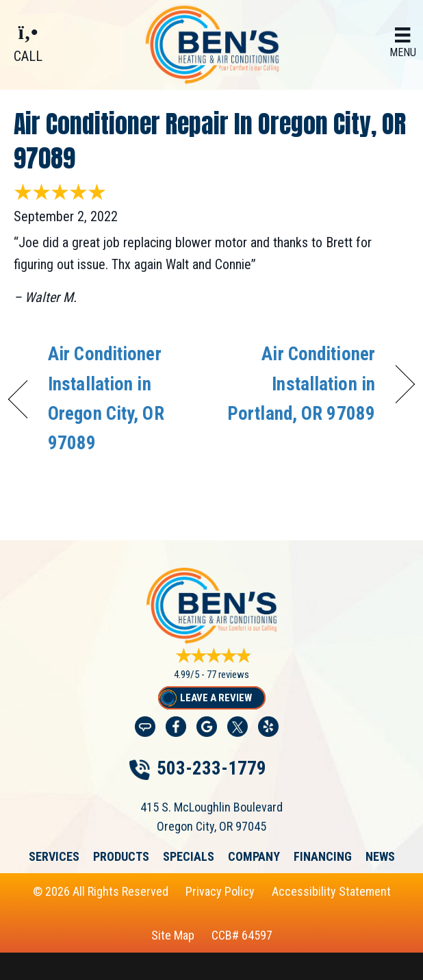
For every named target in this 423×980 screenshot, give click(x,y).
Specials (189, 857)
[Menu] (403, 43)
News (380, 857)
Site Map (173, 935)
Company (254, 857)
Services (54, 857)
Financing (323, 857)
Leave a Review (216, 698)
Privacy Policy (220, 891)
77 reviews (228, 675)
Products (121, 857)
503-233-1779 (211, 768)
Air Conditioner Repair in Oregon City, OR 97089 (210, 141)
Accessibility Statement (331, 891)
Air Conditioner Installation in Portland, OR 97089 (299, 384)
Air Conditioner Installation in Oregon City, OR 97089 (106, 399)
